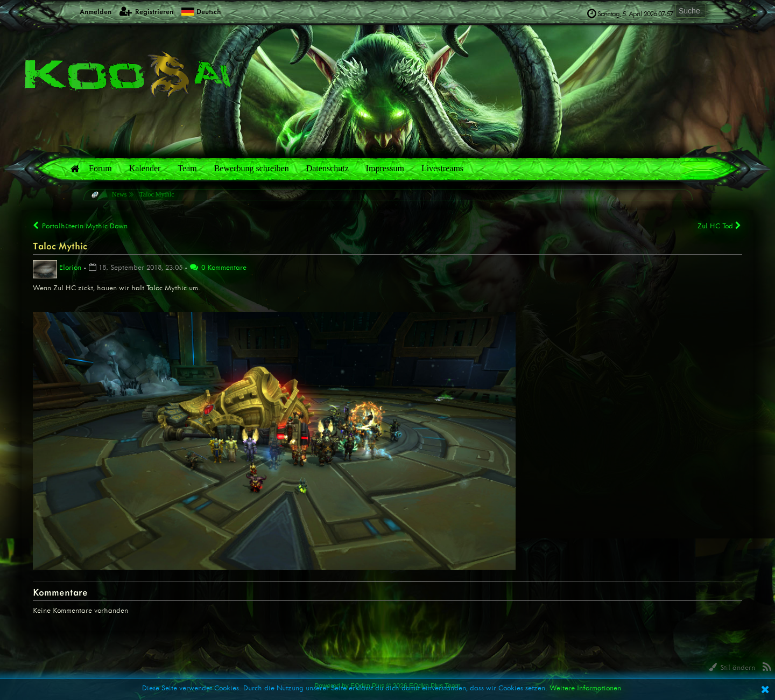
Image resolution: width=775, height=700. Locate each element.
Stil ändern (732, 667)
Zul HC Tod (720, 226)
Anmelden (89, 11)
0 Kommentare (218, 267)
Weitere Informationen (585, 688)
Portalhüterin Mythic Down (80, 226)
